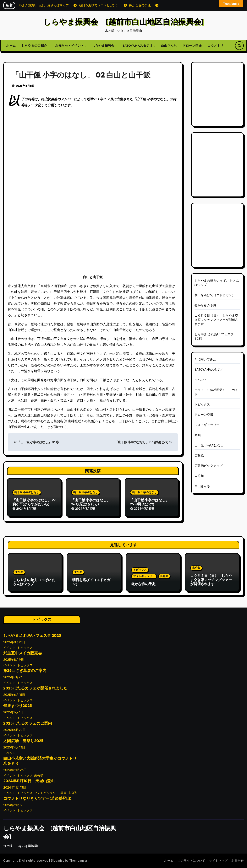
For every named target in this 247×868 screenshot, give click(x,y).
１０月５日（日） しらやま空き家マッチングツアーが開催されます (216, 320)
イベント (201, 380)
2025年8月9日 (14, 660)
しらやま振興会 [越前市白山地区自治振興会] (123, 22)
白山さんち (169, 46)
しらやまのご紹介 (35, 46)
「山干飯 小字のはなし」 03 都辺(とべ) (143, 442)
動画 (198, 435)
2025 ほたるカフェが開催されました (35, 688)
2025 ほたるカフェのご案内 (28, 723)
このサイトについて (191, 861)
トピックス (202, 404)
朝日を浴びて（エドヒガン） (215, 295)
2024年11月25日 (15, 770)
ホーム (11, 46)
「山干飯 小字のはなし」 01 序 (36, 442)
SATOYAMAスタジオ (138, 46)
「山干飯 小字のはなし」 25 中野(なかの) (149, 502)
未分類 (199, 476)
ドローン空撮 (192, 46)
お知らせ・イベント (70, 46)
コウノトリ (215, 46)
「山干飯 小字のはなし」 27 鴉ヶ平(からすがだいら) (34, 502)
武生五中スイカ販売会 (23, 653)
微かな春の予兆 (205, 305)
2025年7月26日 (14, 677)
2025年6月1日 (13, 712)
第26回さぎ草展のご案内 (25, 670)
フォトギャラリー (207, 425)
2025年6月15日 (14, 695)
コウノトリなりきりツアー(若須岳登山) (37, 798)
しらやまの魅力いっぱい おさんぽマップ (34, 582)
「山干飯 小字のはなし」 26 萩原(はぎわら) (91, 502)
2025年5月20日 (14, 730)
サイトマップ (218, 861)
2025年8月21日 (14, 642)
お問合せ (238, 861)
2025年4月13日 (14, 747)
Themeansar (78, 861)
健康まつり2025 (18, 706)
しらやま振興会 (104, 46)
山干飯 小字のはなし (27, 492)
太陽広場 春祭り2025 (23, 741)
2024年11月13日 (15, 788)
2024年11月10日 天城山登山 (29, 781)
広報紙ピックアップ (209, 466)
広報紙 (199, 455)
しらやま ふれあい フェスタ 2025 (32, 635)
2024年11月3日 (14, 805)
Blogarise (58, 861)
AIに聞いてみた (205, 359)
